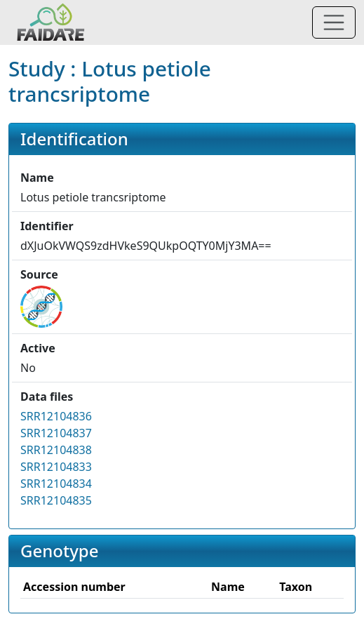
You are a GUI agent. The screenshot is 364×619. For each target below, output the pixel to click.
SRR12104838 (56, 450)
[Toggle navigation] (334, 22)
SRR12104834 (56, 484)
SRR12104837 (56, 433)
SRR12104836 (56, 416)
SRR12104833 (56, 467)
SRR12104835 (56, 500)
